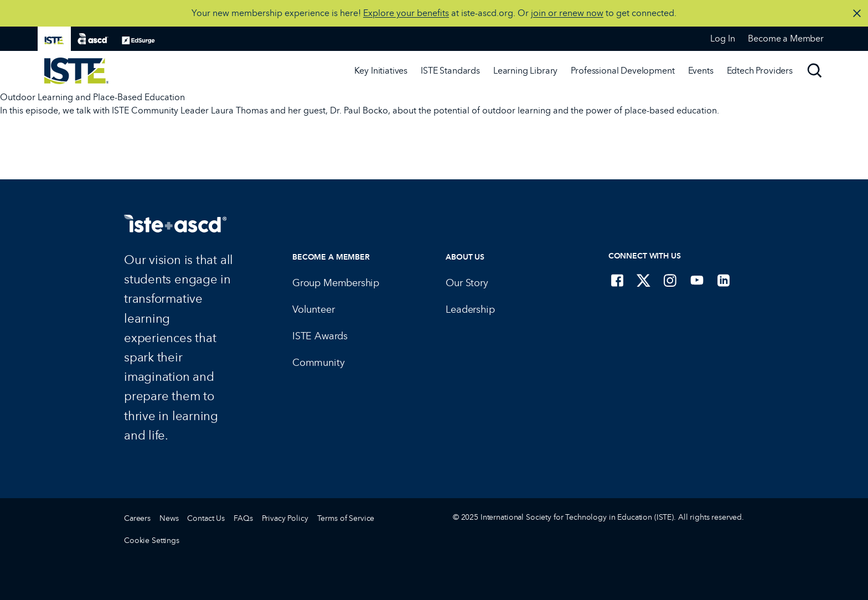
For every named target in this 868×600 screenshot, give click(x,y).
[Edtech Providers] (760, 71)
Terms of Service (346, 518)
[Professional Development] (622, 71)
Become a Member (331, 257)
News (169, 518)
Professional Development (622, 71)
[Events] (701, 71)
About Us (465, 257)
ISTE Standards (450, 71)
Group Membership (336, 283)
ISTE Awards (320, 336)
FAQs (243, 518)
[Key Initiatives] (381, 71)
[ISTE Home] (77, 71)
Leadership (470, 309)
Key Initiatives (381, 71)
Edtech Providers (760, 71)
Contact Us (206, 518)
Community (318, 363)
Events (701, 71)
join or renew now (567, 13)
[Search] (815, 71)
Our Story (467, 283)
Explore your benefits (406, 13)
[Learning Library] (525, 71)
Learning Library (525, 71)
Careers (137, 518)
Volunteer (313, 309)
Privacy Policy (285, 518)
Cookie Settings (152, 540)
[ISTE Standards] (450, 71)
